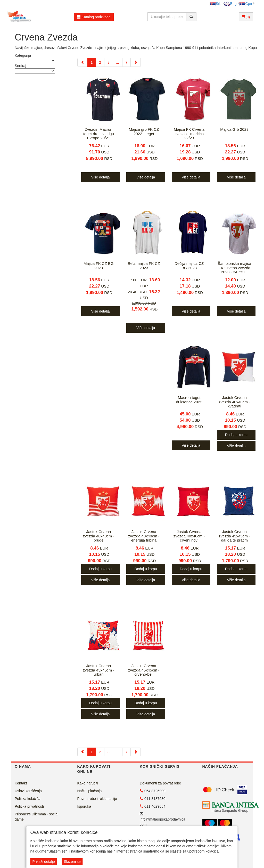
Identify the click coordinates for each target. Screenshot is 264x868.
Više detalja (100, 177)
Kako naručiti (88, 783)
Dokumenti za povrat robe (160, 783)
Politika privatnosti (29, 806)
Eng (230, 4)
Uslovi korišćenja (28, 791)
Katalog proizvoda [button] (94, 17)
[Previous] (82, 62)
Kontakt (21, 783)
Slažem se (72, 862)
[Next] (136, 62)
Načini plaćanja (90, 791)
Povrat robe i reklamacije (97, 799)
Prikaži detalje (43, 862)
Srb (216, 4)
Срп (246, 4)
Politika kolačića (28, 799)
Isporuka (84, 806)
